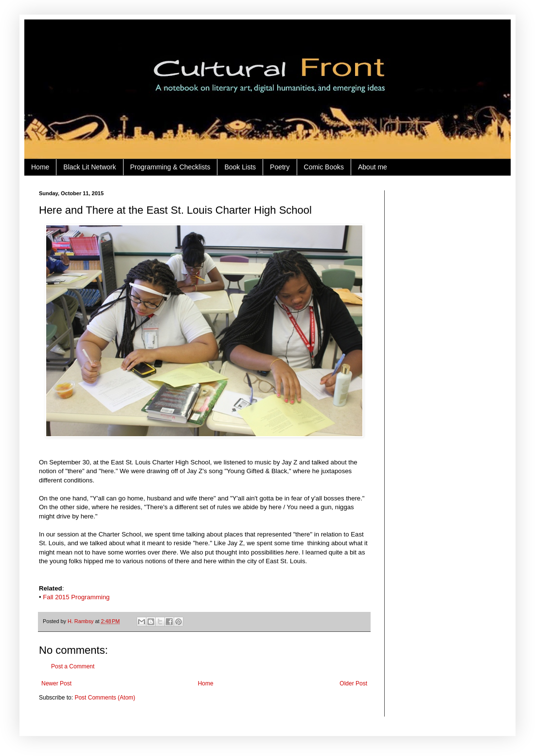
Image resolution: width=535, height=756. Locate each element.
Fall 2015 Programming (76, 597)
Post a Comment (73, 666)
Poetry (280, 167)
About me (373, 167)
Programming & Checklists (170, 167)
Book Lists (240, 167)
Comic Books (324, 167)
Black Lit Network (89, 167)
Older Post (353, 683)
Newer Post (56, 683)
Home (40, 167)
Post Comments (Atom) (105, 698)
